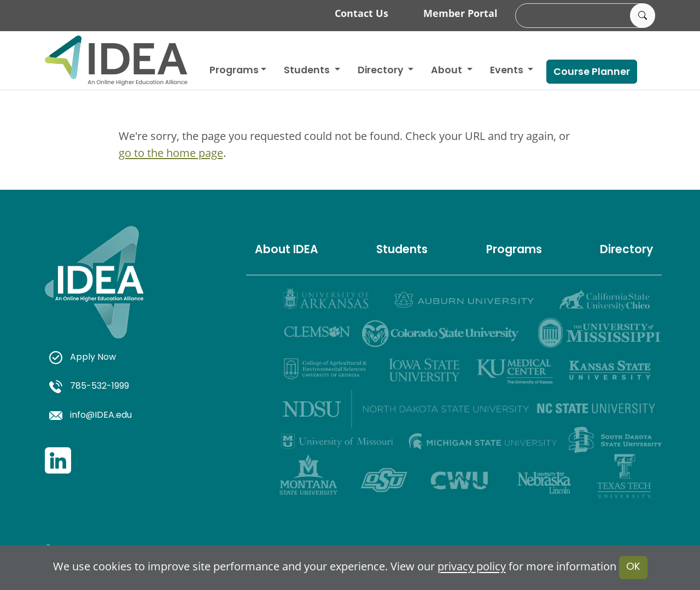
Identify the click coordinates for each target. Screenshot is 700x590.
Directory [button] (382, 71)
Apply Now (83, 358)
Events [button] (508, 71)
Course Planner (592, 72)
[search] (584, 16)
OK (633, 567)
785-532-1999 (89, 387)
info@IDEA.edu (91, 416)
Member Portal (460, 13)
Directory (626, 250)
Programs (234, 71)
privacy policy (472, 567)
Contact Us (361, 13)
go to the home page (171, 153)
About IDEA (287, 250)
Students (308, 71)
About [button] (448, 71)
